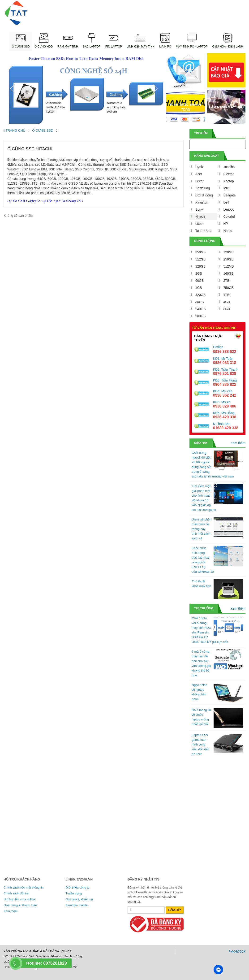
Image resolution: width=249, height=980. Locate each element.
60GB (200, 281)
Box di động (204, 195)
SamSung (203, 188)
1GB (199, 288)
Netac (228, 231)
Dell (226, 202)
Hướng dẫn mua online (19, 899)
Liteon (200, 224)
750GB (228, 288)
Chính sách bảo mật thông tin (24, 887)
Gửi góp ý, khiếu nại (79, 899)
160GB (228, 273)
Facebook (237, 951)
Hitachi (200, 217)
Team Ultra (203, 231)
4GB (227, 302)
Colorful (229, 217)
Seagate (229, 195)
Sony (199, 209)
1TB (226, 295)
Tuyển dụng (74, 893)
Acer (199, 174)
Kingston (202, 202)
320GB (201, 295)
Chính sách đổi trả (16, 893)
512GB (201, 259)
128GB (201, 266)
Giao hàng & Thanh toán (20, 905)
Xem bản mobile (77, 905)
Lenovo (229, 209)
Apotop (228, 181)
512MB (228, 266)
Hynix (200, 167)
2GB (199, 273)
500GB (201, 316)
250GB (201, 252)
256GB (228, 259)
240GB (201, 309)
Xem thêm (238, 443)
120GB (228, 252)
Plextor (228, 174)
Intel (226, 188)
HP (225, 224)
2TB (226, 281)
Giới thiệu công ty (77, 887)
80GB (200, 302)
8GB (227, 309)
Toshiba (229, 167)
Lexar (200, 181)
